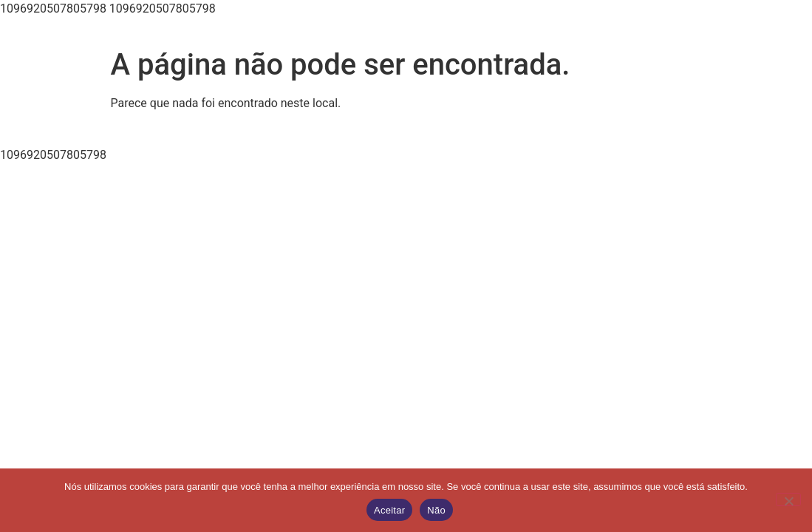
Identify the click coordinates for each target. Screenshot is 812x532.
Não (436, 510)
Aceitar (389, 510)
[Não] (788, 499)
